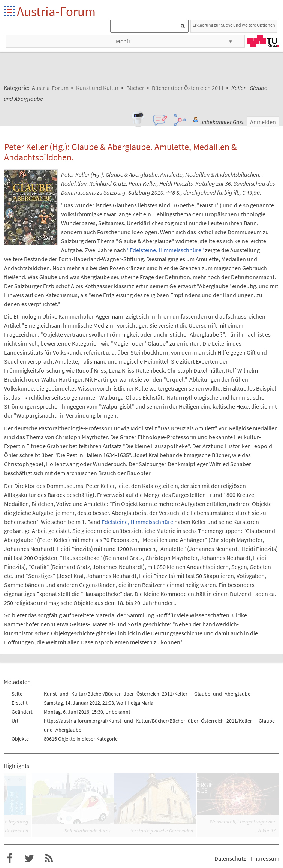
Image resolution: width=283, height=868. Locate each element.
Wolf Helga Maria (135, 703)
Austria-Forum (56, 11)
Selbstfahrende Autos (88, 831)
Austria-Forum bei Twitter (29, 858)
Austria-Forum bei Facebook (10, 858)
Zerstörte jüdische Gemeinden (161, 831)
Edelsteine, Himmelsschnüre (137, 522)
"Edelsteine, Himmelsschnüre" (165, 250)
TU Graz (263, 41)
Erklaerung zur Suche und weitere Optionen (234, 25)
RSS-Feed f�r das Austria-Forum (49, 858)
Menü (123, 41)
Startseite (10, 11)
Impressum (265, 858)
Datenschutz (230, 858)
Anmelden (263, 122)
